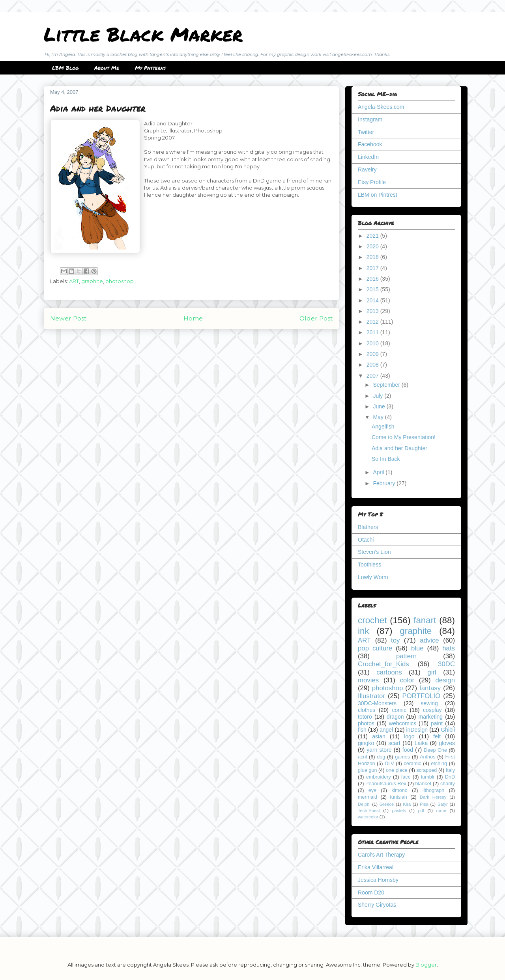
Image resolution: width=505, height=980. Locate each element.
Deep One (435, 750)
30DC (446, 664)
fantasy (430, 688)
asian (379, 736)
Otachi (366, 540)
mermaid (368, 797)
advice (429, 640)
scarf (394, 743)
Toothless (369, 565)
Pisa (424, 804)
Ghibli (448, 730)
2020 (373, 246)
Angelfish (383, 427)
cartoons (389, 672)
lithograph (433, 790)
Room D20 (371, 892)
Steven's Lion (374, 552)
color (407, 680)
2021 (373, 236)
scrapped (426, 770)
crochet (372, 620)
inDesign (417, 730)
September (387, 385)
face (406, 777)
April (379, 472)
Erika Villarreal (376, 867)
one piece (397, 770)
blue (417, 648)
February (385, 483)
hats (449, 648)
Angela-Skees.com (381, 107)
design (445, 680)
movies (368, 680)
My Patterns (150, 68)
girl (432, 672)
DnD (450, 777)
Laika (421, 743)
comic (399, 710)
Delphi (364, 804)
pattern (406, 656)
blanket (424, 784)
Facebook (370, 144)
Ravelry (367, 170)
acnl (362, 757)
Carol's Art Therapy (381, 855)
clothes (367, 710)
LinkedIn (368, 157)
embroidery (379, 777)
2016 (373, 279)
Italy (450, 770)
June (380, 406)
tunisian (398, 797)
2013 (373, 311)
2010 (373, 343)
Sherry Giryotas (377, 905)
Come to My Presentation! (404, 437)
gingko (366, 743)
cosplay (432, 710)
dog (381, 757)
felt (437, 736)
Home (193, 318)
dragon (395, 717)
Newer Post (68, 318)
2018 (373, 257)
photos (366, 723)
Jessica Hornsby (378, 880)
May (379, 417)
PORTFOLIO (422, 696)
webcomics (403, 723)
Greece (387, 804)
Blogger (426, 965)
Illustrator (371, 696)
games (402, 757)
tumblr (428, 777)
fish (362, 730)
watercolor (368, 817)
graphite (92, 281)
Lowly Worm (373, 577)
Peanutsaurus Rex (386, 784)
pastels (399, 810)
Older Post (316, 318)
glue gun (367, 770)
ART (74, 281)
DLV (389, 764)
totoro (365, 717)
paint (437, 723)
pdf (421, 810)
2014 (373, 300)
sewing (429, 703)
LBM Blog (65, 68)
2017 (373, 268)
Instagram (370, 119)
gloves (447, 743)
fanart (425, 620)
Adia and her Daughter (399, 448)
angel (386, 730)
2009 (373, 354)
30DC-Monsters (377, 703)
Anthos (427, 757)
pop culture (375, 648)
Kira (407, 804)
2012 (373, 322)
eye (372, 790)
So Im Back (386, 459)
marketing (431, 717)
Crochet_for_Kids (383, 664)
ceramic (412, 764)
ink (364, 631)
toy (395, 640)
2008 (373, 365)
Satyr (443, 804)
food (408, 750)
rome (441, 810)
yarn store (379, 750)
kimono (399, 790)
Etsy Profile (372, 182)
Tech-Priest (369, 810)
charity (448, 784)
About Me (107, 68)
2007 (373, 376)
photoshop (120, 281)
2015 (373, 289)
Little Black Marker (143, 34)
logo (409, 736)
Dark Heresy (433, 797)
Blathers (368, 527)
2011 (373, 332)
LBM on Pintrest (378, 195)
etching (439, 764)
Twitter (366, 132)
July (379, 396)
